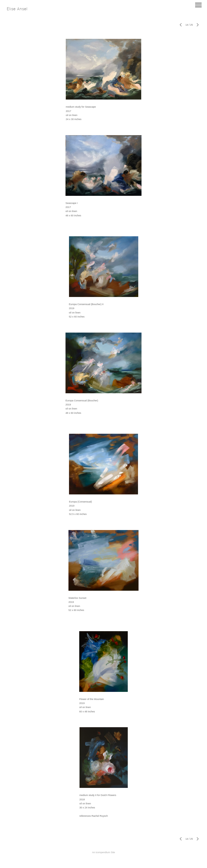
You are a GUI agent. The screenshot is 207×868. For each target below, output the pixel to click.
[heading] (17, 9)
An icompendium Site (103, 852)
